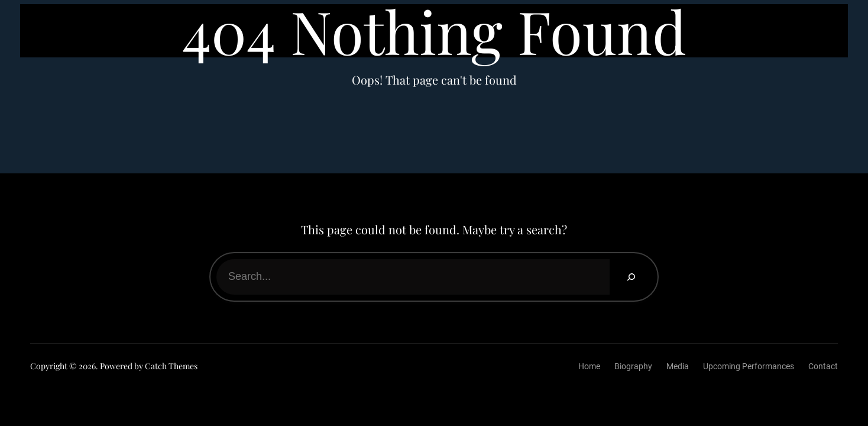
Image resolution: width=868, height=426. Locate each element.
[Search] (631, 277)
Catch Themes (171, 366)
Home (589, 366)
